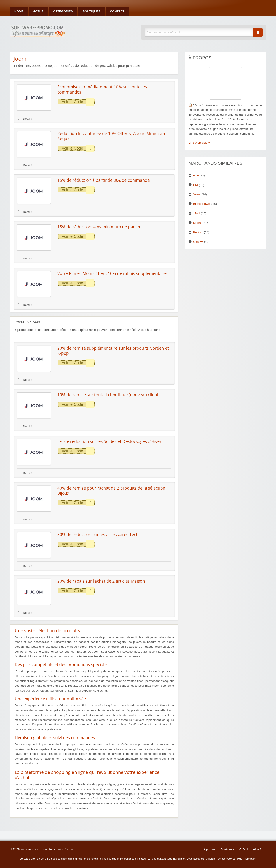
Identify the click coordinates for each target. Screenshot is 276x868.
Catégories (63, 11)
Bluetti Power (202, 204)
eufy (196, 176)
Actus (38, 11)
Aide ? (257, 849)
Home (19, 11)
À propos (209, 849)
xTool (197, 213)
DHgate (198, 223)
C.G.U (244, 849)
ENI (196, 185)
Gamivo (198, 242)
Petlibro (198, 232)
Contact (117, 11)
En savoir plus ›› (199, 143)
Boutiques (91, 11)
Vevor (197, 194)
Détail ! (25, 119)
